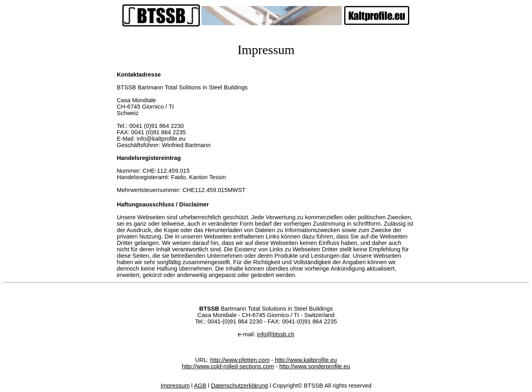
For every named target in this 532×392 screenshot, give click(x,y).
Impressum (175, 386)
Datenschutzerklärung (240, 386)
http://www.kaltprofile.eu (306, 360)
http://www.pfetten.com (240, 360)
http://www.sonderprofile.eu (315, 366)
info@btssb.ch (275, 334)
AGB (200, 386)
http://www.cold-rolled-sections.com (228, 366)
